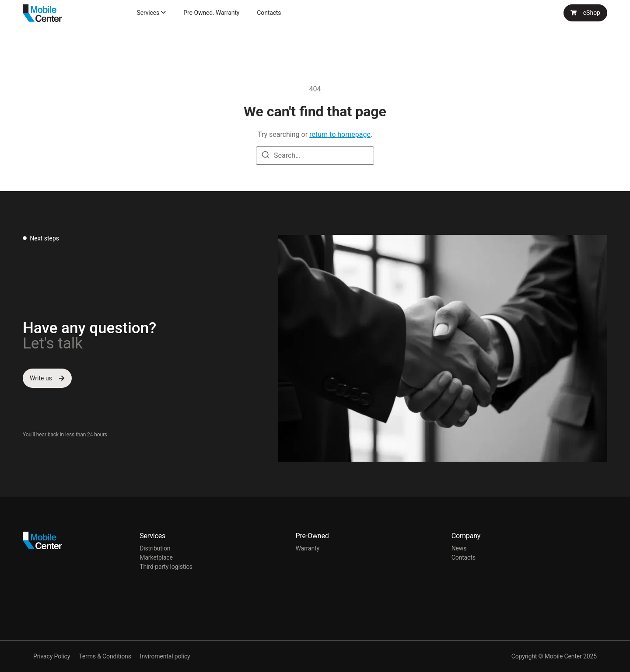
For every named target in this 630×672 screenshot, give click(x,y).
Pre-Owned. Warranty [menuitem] (211, 13)
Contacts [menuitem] (269, 13)
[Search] (266, 156)
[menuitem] (151, 13)
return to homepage (340, 134)
